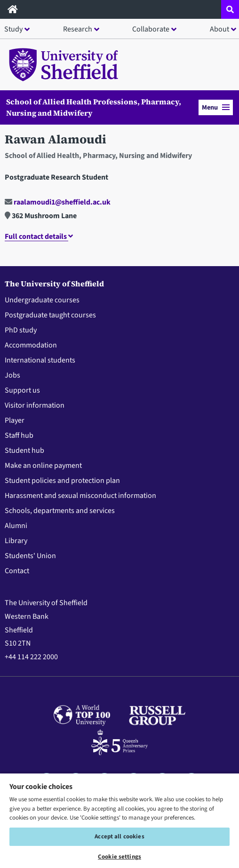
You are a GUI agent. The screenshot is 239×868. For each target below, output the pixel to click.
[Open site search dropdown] (230, 9)
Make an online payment (43, 466)
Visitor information (35, 405)
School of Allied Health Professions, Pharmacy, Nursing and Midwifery (94, 107)
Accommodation (31, 345)
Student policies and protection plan (62, 481)
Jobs (12, 375)
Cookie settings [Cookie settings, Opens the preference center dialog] (119, 857)
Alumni (16, 526)
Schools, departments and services (60, 511)
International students (40, 360)
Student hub (24, 450)
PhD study (21, 330)
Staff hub (19, 435)
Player (15, 420)
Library (16, 541)
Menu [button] (216, 107)
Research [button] (78, 29)
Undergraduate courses (42, 300)
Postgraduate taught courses (50, 315)
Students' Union (30, 556)
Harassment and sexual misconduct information (80, 496)
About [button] (219, 29)
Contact (17, 571)
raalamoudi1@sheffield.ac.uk (58, 202)
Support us (22, 390)
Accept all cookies (119, 836)
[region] (119, 820)
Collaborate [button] (151, 29)
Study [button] (13, 29)
